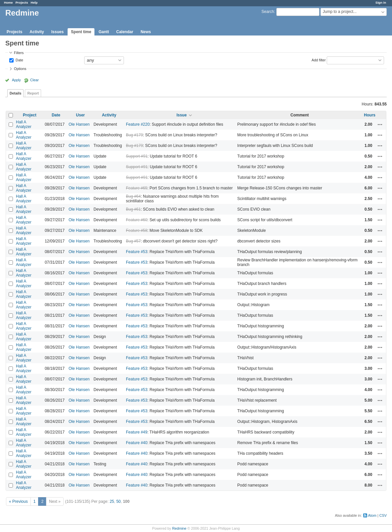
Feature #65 (137, 188)
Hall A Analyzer (24, 124)
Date (19, 60)
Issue (182, 115)
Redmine (179, 528)
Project (30, 115)
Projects (22, 2)
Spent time (81, 32)
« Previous (18, 501)
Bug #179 (134, 135)
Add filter (319, 60)
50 (118, 501)
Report (33, 93)
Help (34, 2)
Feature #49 (137, 432)
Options (20, 69)
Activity (37, 32)
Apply (16, 80)
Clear (34, 80)
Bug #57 (133, 241)
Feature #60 (137, 220)
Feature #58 (137, 231)
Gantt (104, 32)
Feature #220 (138, 124)
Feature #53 (137, 252)
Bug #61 (133, 209)
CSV (383, 515)
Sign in (381, 2)
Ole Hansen (79, 124)
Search (268, 12)
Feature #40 (137, 443)
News (146, 32)
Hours (370, 115)
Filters (19, 53)
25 (112, 501)
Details (15, 93)
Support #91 (137, 156)
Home (8, 2)
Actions (380, 124)
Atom (372, 515)
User (80, 115)
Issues (57, 32)
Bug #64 (133, 196)
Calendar (125, 32)
